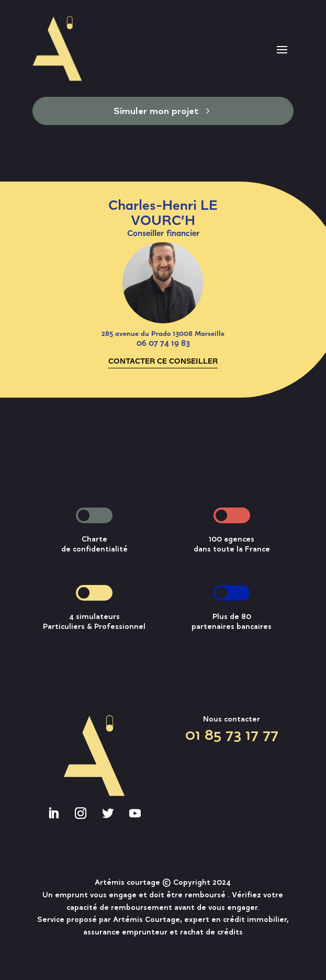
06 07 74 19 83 (163, 343)
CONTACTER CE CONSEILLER (163, 361)
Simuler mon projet (156, 111)
